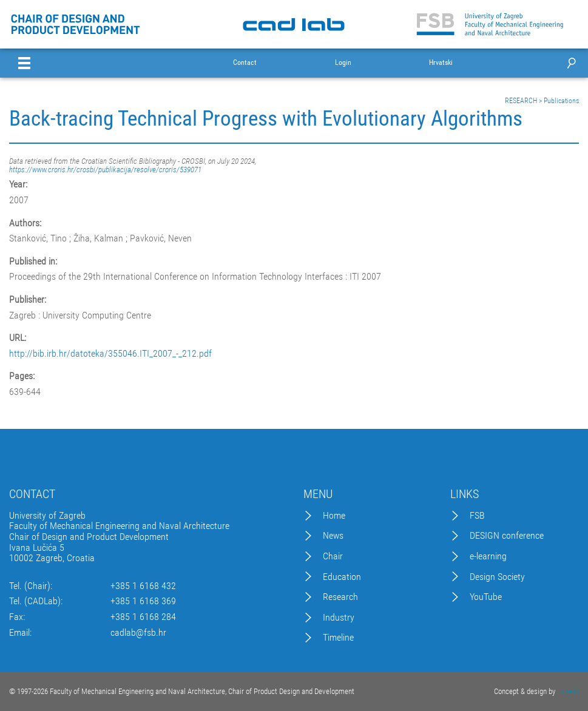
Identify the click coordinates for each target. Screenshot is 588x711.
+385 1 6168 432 (143, 586)
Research (340, 597)
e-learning (488, 556)
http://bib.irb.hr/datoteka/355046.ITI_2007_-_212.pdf (110, 354)
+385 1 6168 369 (143, 601)
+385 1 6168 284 (143, 617)
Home (334, 516)
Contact (245, 63)
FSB (477, 516)
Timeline (338, 638)
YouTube (486, 597)
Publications (561, 101)
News (333, 536)
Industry (339, 618)
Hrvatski (441, 63)
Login (343, 63)
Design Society (497, 577)
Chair (333, 556)
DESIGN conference (507, 536)
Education (342, 577)
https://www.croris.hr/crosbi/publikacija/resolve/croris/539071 (105, 170)
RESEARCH (521, 101)
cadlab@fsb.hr (138, 633)
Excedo (568, 691)
